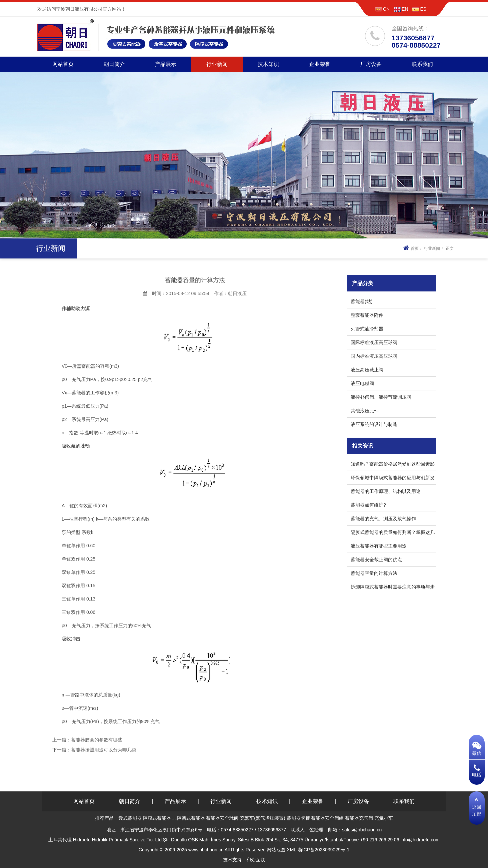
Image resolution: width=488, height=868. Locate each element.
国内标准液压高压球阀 (374, 356)
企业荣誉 (320, 64)
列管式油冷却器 (367, 329)
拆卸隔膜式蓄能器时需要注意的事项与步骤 (393, 588)
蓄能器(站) (361, 301)
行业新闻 (217, 64)
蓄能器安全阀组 (327, 818)
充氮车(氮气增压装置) (262, 818)
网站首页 (63, 64)
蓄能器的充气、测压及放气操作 (383, 519)
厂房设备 (371, 64)
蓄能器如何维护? (368, 505)
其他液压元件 (365, 411)
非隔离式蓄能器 (189, 818)
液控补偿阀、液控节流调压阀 (381, 397)
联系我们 (422, 64)
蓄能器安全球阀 (222, 818)
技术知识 (268, 64)
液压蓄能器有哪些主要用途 (380, 546)
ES (419, 9)
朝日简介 (114, 64)
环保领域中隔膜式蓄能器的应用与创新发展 (393, 479)
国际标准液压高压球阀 (374, 342)
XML (291, 850)
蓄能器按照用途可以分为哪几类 (104, 750)
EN (401, 9)
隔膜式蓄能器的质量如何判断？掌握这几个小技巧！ (393, 533)
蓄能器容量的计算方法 (374, 573)
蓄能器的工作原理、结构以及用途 (386, 491)
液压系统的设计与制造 (374, 424)
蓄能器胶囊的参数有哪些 (97, 740)
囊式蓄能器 (130, 818)
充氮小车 (384, 818)
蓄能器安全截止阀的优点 (376, 560)
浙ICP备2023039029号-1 (324, 850)
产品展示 (166, 64)
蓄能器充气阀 (359, 818)
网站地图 (276, 850)
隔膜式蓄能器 (157, 818)
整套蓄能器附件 (367, 315)
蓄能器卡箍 (298, 818)
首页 (410, 248)
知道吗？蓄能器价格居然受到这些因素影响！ (393, 465)
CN (382, 9)
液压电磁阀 (362, 383)
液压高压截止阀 (367, 370)
